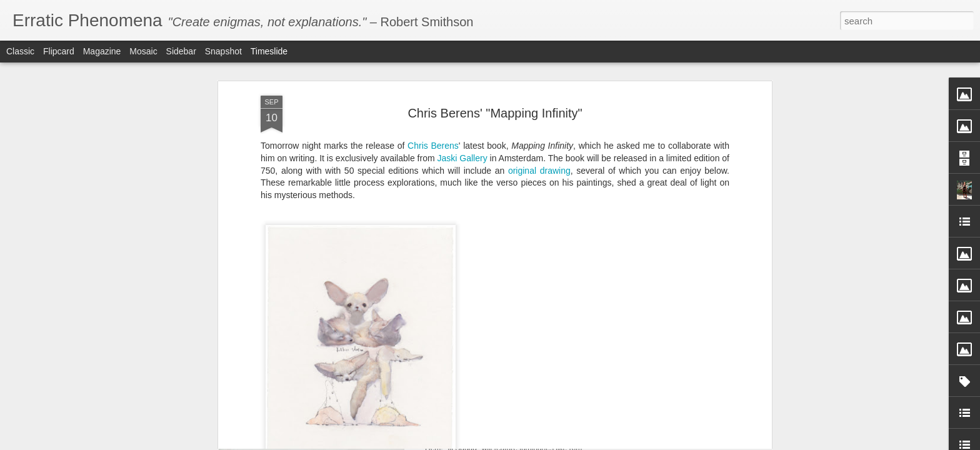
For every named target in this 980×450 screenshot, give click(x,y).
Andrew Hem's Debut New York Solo (683, 414)
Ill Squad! (448, 416)
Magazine (102, 51)
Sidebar (181, 51)
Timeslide (269, 51)
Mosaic (143, 51)
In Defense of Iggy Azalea (662, 436)
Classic (20, 51)
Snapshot (223, 51)
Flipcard (59, 51)
